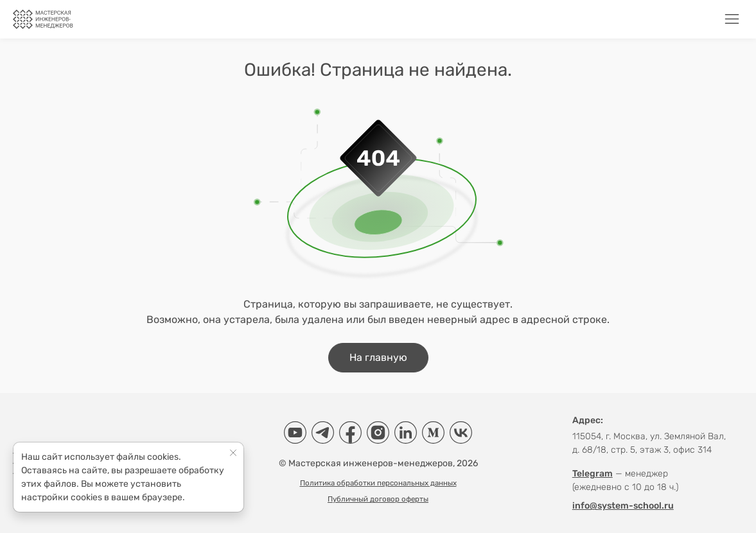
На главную (378, 357)
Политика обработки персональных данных (378, 483)
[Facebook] (350, 433)
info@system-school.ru (623, 506)
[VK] (461, 433)
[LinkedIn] (406, 433)
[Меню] (732, 19)
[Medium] (433, 433)
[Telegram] (323, 433)
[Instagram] (378, 433)
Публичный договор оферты (378, 499)
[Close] (233, 452)
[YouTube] (295, 433)
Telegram (593, 474)
